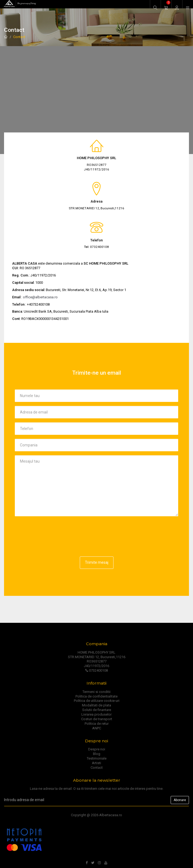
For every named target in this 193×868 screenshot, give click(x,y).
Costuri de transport (97, 719)
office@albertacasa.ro (40, 297)
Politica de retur (97, 724)
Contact (19, 37)
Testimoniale (97, 758)
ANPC (97, 728)
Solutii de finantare (97, 710)
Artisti (96, 763)
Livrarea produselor (96, 714)
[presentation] (56, 531)
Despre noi (97, 749)
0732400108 (97, 670)
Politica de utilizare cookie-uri (97, 701)
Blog (97, 754)
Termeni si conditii (96, 692)
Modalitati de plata (96, 705)
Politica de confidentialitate (96, 696)
